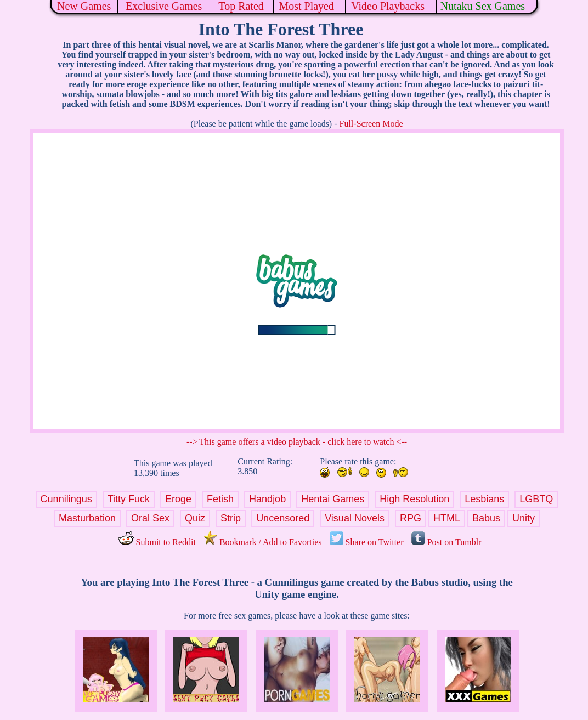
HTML (447, 518)
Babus (486, 518)
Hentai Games (333, 499)
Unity (524, 518)
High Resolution (414, 499)
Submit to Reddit (157, 542)
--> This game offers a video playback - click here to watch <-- (297, 442)
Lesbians (484, 499)
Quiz (195, 518)
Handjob (267, 499)
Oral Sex (150, 518)
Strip (231, 518)
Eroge (178, 499)
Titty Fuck (129, 499)
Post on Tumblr (446, 542)
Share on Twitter (367, 542)
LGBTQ (536, 499)
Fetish (220, 499)
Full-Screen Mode (371, 124)
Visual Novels (355, 518)
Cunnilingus (66, 499)
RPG (411, 518)
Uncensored (283, 518)
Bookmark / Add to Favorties (263, 542)
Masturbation (87, 518)
